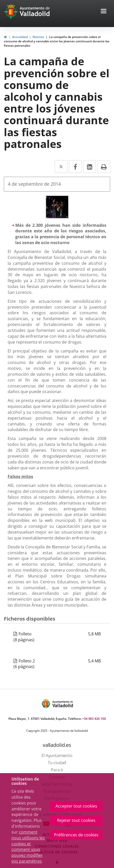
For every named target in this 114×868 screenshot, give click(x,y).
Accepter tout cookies (76, 806)
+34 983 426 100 (94, 719)
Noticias (38, 37)
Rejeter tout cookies (76, 820)
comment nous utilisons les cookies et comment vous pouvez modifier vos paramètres (28, 847)
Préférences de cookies (76, 835)
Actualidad (20, 37)
